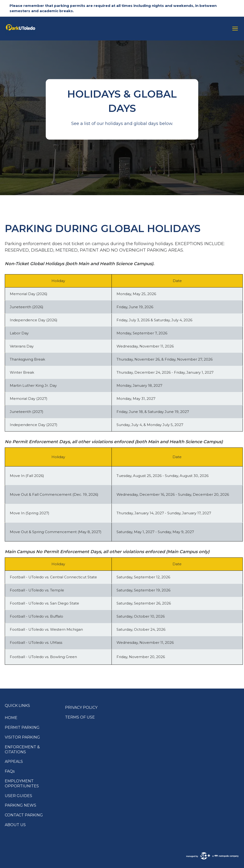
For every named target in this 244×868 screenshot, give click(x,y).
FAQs (10, 771)
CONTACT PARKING (24, 815)
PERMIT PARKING (22, 727)
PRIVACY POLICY (81, 707)
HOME (11, 718)
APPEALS (14, 761)
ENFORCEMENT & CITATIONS (22, 749)
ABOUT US (15, 825)
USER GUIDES (18, 796)
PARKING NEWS (20, 805)
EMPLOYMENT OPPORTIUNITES (22, 784)
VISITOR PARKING (22, 737)
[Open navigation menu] (234, 29)
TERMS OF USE (80, 717)
